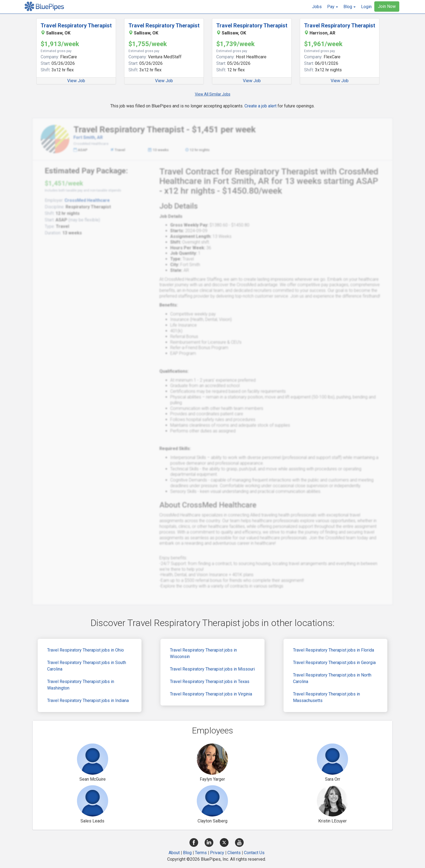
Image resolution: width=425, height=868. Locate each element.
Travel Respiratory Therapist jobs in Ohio (86, 650)
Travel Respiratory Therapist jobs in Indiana (88, 701)
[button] (333, 7)
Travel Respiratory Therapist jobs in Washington (81, 685)
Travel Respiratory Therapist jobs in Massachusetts (326, 697)
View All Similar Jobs (213, 94)
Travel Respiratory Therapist (76, 25)
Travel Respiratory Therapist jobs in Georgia (334, 663)
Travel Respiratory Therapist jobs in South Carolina (87, 666)
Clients (234, 853)
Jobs (317, 7)
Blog (187, 853)
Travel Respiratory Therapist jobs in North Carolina (332, 678)
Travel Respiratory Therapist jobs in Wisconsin (203, 653)
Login (366, 7)
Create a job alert (260, 106)
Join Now (387, 6)
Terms (201, 853)
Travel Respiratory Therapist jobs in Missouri (212, 669)
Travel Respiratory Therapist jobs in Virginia (211, 694)
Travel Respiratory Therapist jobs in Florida (334, 650)
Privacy (217, 853)
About (174, 853)
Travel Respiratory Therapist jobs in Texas (210, 682)
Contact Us (254, 853)
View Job (76, 81)
